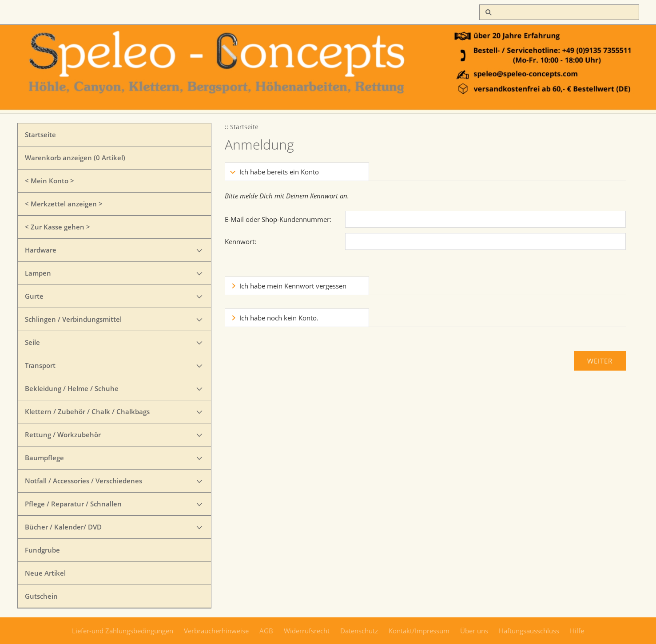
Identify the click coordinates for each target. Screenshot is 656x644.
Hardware (41, 250)
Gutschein (41, 596)
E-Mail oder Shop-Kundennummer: (278, 219)
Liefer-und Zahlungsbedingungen (123, 631)
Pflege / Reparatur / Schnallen (73, 504)
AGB (266, 631)
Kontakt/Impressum (419, 631)
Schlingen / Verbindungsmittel (73, 319)
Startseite (40, 134)
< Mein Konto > (50, 181)
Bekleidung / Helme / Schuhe (72, 388)
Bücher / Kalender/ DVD (63, 527)
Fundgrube (42, 550)
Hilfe (577, 631)
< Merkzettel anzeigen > (64, 204)
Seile (32, 342)
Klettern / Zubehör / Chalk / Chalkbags (87, 411)
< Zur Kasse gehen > (58, 227)
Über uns (474, 631)
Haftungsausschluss (529, 631)
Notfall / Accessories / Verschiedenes (83, 481)
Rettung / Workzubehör (63, 435)
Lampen (38, 273)
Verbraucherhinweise (216, 631)
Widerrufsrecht (307, 631)
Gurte (34, 296)
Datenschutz (359, 631)
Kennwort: (241, 241)
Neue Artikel (45, 573)
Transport (40, 365)
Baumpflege (44, 458)
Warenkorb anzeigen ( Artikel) (75, 158)
